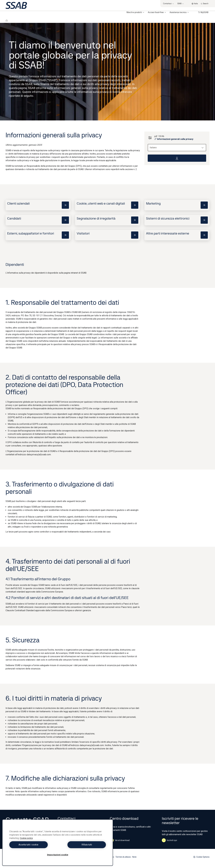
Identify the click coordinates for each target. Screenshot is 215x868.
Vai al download (120, 840)
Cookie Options (201, 857)
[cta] (65, 205)
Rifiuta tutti (82, 845)
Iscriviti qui (169, 840)
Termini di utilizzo (123, 857)
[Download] (177, 158)
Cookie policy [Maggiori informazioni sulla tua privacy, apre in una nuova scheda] (26, 838)
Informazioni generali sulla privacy (174, 139)
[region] (58, 843)
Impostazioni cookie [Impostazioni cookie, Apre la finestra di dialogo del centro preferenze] (58, 855)
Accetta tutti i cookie (33, 845)
